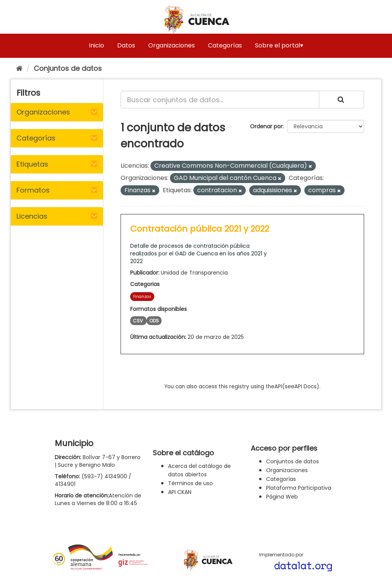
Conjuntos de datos (68, 68)
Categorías (225, 45)
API (278, 387)
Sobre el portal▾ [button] (279, 45)
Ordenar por (266, 126)
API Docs (305, 387)
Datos (126, 45)
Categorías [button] (36, 138)
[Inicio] (19, 68)
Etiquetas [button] (32, 164)
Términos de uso (190, 483)
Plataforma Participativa (299, 488)
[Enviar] (341, 100)
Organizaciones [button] (43, 112)
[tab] (57, 112)
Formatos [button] (33, 190)
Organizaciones (171, 45)
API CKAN (180, 492)
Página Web (282, 497)
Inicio (96, 45)
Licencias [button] (32, 216)
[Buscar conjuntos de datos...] (220, 100)
